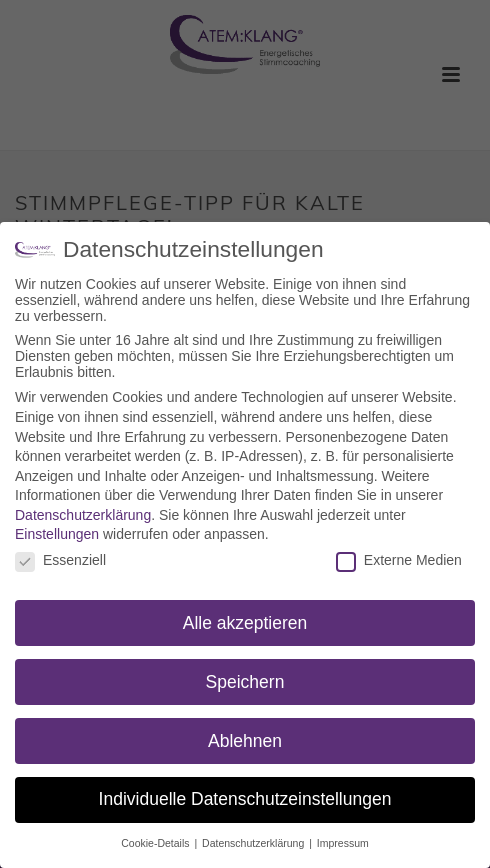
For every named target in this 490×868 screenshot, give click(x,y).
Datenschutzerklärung (83, 514)
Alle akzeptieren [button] (245, 622)
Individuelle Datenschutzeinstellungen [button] (245, 799)
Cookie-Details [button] (156, 843)
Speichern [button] (245, 681)
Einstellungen (57, 534)
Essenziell (60, 560)
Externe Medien (399, 560)
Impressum (343, 843)
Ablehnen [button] (245, 740)
